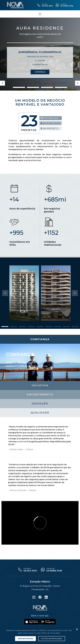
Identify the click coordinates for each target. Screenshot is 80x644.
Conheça (40, 72)
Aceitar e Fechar (25, 639)
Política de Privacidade (52, 639)
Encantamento (40, 394)
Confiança (40, 339)
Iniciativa (40, 385)
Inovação (40, 403)
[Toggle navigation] (40, 14)
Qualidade (40, 413)
